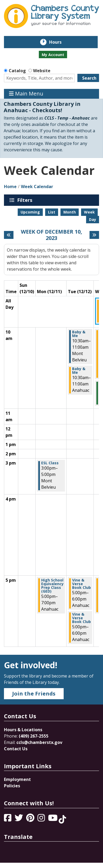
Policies (12, 786)
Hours (59, 42)
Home (10, 187)
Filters (26, 200)
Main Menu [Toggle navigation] (26, 94)
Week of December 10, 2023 (51, 235)
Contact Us (16, 749)
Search (89, 78)
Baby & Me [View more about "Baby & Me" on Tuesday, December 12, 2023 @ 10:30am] (79, 334)
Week (89, 212)
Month (70, 212)
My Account (53, 55)
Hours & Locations (23, 730)
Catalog (17, 71)
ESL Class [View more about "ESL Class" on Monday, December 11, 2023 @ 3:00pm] (50, 463)
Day (93, 219)
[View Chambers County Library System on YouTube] (53, 819)
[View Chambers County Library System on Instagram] (42, 819)
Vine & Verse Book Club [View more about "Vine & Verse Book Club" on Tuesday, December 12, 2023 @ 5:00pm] (81, 584)
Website (42, 71)
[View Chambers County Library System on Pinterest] (31, 819)
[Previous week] (9, 235)
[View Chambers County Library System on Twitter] (19, 819)
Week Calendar (37, 187)
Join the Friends (34, 694)
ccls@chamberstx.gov (39, 742)
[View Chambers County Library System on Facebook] (8, 819)
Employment (17, 779)
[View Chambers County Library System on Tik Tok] (62, 819)
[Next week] (94, 235)
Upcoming (30, 212)
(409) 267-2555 (34, 736)
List (52, 212)
